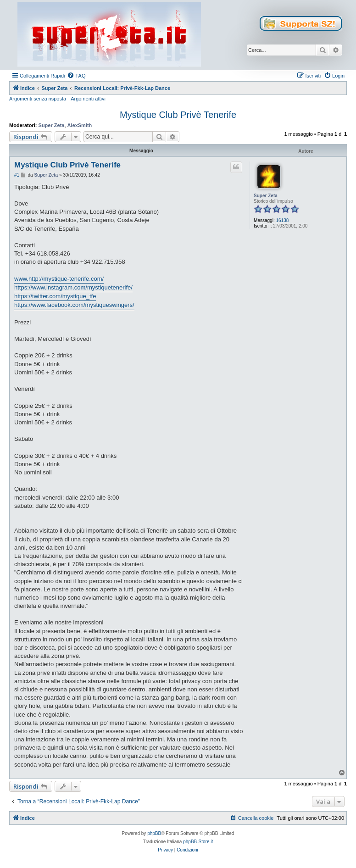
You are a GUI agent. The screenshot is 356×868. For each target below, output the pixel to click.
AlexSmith (80, 125)
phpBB (154, 833)
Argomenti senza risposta (38, 99)
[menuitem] (76, 76)
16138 (282, 220)
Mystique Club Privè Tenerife (178, 115)
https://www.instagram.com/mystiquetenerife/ (73, 287)
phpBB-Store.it (198, 842)
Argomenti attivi (88, 99)
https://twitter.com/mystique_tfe (55, 296)
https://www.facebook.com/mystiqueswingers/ (74, 305)
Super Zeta (52, 125)
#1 (17, 175)
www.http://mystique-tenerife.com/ (59, 279)
